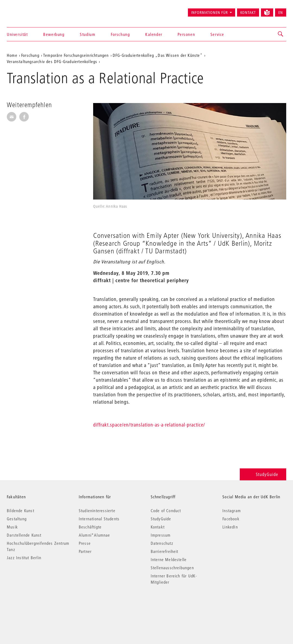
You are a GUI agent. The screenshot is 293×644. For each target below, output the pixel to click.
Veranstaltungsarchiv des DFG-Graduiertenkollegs (52, 61)
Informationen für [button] (209, 13)
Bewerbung (54, 34)
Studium (88, 34)
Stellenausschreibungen (172, 568)
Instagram (232, 511)
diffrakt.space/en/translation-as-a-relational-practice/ (149, 425)
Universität (17, 34)
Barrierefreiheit (165, 551)
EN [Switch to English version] (281, 13)
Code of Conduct (166, 511)
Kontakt (248, 13)
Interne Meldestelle (169, 559)
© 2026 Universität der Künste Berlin (35, 605)
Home (12, 55)
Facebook (231, 519)
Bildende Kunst (21, 511)
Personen (186, 34)
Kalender (154, 34)
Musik (12, 527)
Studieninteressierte (97, 511)
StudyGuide (263, 474)
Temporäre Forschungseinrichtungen (76, 55)
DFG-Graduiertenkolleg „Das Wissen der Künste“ (158, 55)
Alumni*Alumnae (94, 535)
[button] (281, 34)
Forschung (120, 34)
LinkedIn (230, 527)
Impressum (161, 535)
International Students (99, 519)
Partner (85, 551)
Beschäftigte (90, 527)
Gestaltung (17, 519)
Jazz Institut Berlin (24, 558)
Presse (85, 543)
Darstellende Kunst (24, 535)
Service (217, 34)
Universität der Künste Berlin (28, 10)
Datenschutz (162, 543)
